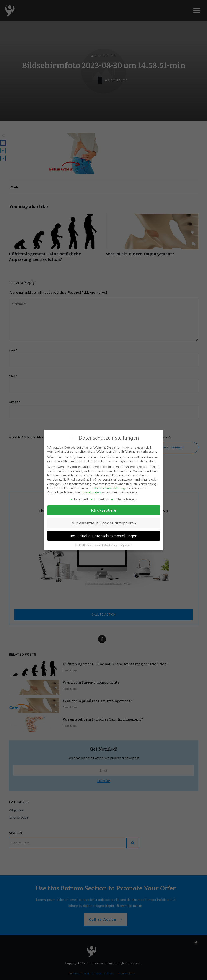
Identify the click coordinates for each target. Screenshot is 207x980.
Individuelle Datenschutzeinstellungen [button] (103, 536)
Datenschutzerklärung (109, 488)
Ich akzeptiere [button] (104, 510)
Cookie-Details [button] (83, 545)
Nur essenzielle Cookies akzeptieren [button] (104, 523)
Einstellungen (91, 492)
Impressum (126, 545)
